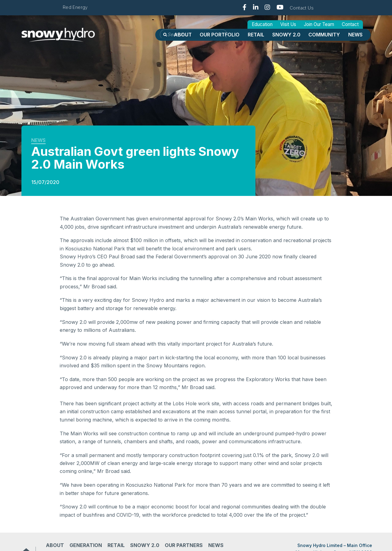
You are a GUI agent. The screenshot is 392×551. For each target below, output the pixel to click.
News (355, 35)
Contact (350, 24)
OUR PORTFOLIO (220, 35)
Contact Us (302, 8)
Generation (86, 545)
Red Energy (75, 7)
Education (262, 24)
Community (324, 35)
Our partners (184, 545)
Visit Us (288, 24)
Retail (256, 35)
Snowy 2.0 (286, 35)
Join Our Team (319, 24)
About (183, 35)
